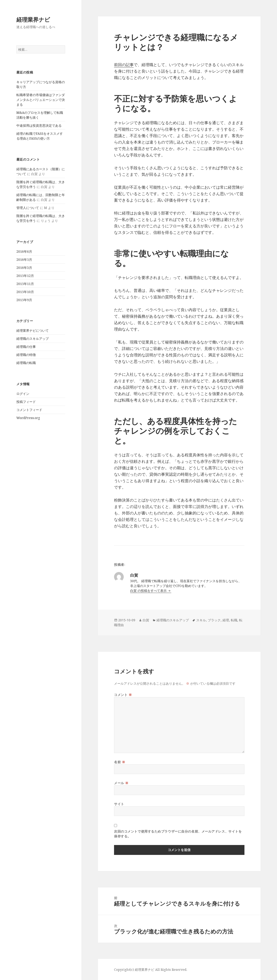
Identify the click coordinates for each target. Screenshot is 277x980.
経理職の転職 (26, 363)
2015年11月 (25, 284)
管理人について (28, 208)
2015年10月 (25, 292)
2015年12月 (25, 276)
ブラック (214, 620)
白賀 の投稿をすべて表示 (149, 591)
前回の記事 (124, 65)
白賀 (146, 620)
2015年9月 (24, 300)
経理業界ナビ (33, 19)
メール (121, 783)
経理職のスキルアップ (33, 339)
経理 (226, 620)
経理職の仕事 (26, 347)
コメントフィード (29, 410)
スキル (201, 620)
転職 (234, 620)
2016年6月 (24, 251)
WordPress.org (28, 418)
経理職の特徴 (26, 355)
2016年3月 (24, 268)
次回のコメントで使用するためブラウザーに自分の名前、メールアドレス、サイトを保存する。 (178, 834)
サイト (119, 804)
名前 (120, 762)
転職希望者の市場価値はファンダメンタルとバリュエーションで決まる (41, 100)
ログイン (23, 394)
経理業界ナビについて (33, 330)
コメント (123, 695)
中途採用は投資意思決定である (39, 125)
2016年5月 (24, 260)
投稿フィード (26, 402)
